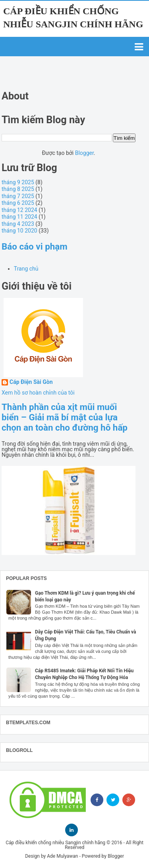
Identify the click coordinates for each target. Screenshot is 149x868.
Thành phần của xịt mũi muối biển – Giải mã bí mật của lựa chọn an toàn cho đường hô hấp (65, 417)
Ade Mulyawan (62, 856)
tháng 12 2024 (19, 210)
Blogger (84, 153)
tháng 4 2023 (18, 224)
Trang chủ (26, 269)
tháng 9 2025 (18, 182)
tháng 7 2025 (18, 196)
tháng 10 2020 (19, 231)
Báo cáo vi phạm (35, 246)
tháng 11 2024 (19, 217)
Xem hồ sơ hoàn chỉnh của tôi (38, 393)
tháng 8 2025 (18, 189)
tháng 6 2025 (18, 203)
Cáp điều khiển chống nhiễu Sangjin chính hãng (55, 843)
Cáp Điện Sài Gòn (31, 382)
